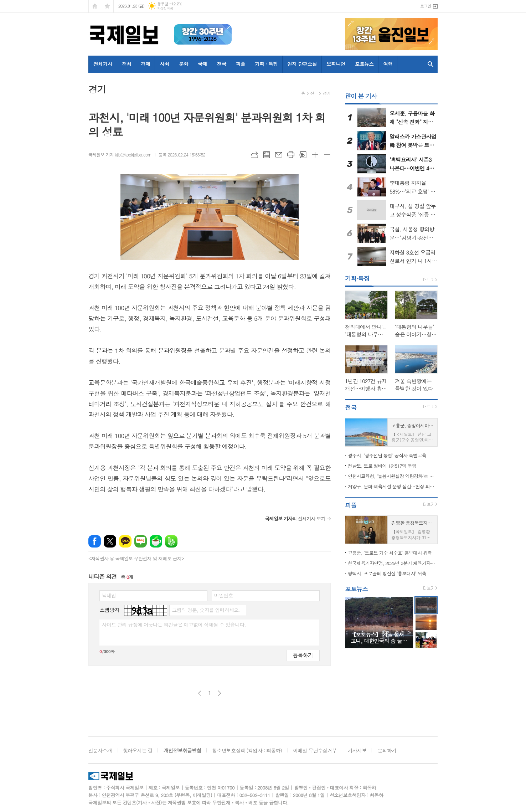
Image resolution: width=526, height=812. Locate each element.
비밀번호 (224, 595)
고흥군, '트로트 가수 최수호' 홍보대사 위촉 (390, 553)
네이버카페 (156, 541)
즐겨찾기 (107, 6)
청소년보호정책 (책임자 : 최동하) (247, 750)
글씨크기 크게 (315, 155)
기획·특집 (357, 278)
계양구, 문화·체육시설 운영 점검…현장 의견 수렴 (393, 486)
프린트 (291, 155)
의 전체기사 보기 (295, 518)
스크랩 (303, 155)
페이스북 (95, 541)
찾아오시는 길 (138, 750)
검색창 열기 (430, 64)
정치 (127, 64)
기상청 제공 (165, 8)
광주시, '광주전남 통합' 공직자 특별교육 (387, 455)
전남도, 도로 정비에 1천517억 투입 (382, 466)
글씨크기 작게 (327, 155)
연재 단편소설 (302, 64)
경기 (327, 93)
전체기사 (103, 64)
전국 (221, 64)
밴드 (171, 541)
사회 (164, 64)
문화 (184, 64)
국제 (202, 64)
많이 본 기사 (361, 96)
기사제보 (357, 750)
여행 (388, 64)
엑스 (110, 541)
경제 (145, 64)
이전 (200, 693)
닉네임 (109, 595)
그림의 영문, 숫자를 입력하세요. (206, 610)
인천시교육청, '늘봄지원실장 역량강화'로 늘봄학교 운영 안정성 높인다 (393, 476)
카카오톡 (125, 541)
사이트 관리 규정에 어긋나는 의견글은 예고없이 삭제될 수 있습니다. (174, 625)
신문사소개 (100, 750)
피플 (241, 64)
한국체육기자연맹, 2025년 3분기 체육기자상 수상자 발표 (393, 563)
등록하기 (303, 655)
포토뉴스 (364, 64)
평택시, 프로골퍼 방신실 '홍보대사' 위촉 (387, 573)
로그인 (426, 6)
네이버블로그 (141, 541)
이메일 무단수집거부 (315, 750)
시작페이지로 (95, 6)
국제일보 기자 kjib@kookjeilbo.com (120, 155)
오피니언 (336, 64)
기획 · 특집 (266, 64)
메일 (279, 155)
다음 (219, 693)
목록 (267, 155)
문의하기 (387, 750)
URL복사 (254, 155)
